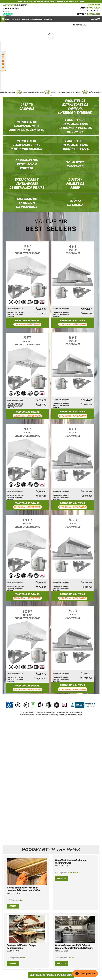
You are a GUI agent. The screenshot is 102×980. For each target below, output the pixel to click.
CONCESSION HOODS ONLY (43, 2)
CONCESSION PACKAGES (65, 2)
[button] (85, 974)
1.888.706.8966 (93, 14)
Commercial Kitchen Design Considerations (21, 947)
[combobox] (80, 25)
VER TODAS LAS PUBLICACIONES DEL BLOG (51, 975)
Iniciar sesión (94, 19)
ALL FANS (80, 2)
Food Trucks (73, 873)
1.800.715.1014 (93, 8)
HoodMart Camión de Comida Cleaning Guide (71, 861)
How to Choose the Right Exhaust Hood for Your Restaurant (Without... (74, 947)
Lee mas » (13, 906)
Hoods (22, 900)
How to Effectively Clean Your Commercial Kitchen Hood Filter (24, 889)
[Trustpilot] (8, 13)
